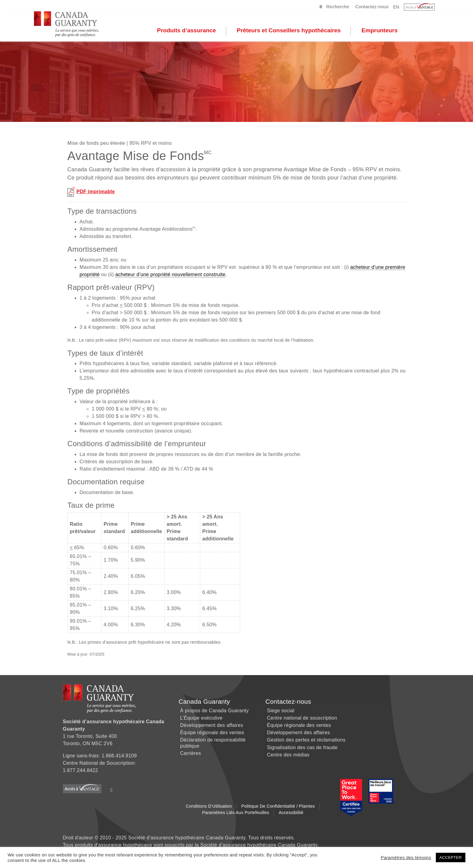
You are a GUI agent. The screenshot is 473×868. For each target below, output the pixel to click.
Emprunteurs (384, 31)
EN (396, 7)
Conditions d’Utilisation (209, 806)
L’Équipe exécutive (201, 718)
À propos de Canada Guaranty (214, 711)
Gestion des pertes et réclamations (306, 740)
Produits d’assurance (191, 31)
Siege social (281, 711)
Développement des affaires (212, 725)
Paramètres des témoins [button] (406, 858)
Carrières (191, 753)
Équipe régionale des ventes (212, 733)
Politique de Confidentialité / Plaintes (278, 806)
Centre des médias (288, 755)
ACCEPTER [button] (451, 857)
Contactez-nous (372, 7)
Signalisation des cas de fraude (302, 747)
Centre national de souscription (302, 718)
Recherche (334, 7)
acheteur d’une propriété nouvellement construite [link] (170, 274)
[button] (423, 7)
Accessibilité (291, 813)
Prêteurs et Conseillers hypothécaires (293, 31)
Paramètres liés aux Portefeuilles (236, 813)
